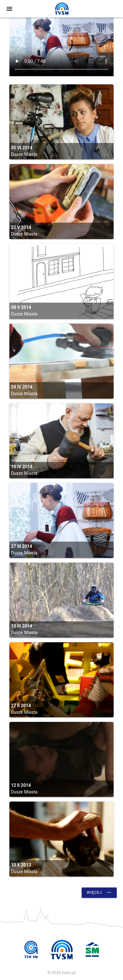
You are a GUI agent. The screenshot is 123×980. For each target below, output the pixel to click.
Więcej (99, 893)
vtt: (62, 47)
